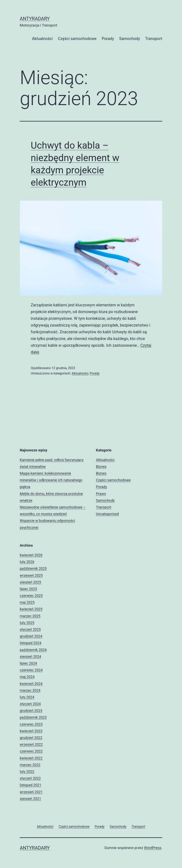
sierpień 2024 (30, 657)
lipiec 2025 (28, 589)
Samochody (130, 39)
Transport (154, 39)
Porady (108, 39)
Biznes (101, 467)
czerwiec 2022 (31, 751)
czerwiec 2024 (31, 670)
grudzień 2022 (31, 738)
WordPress (153, 848)
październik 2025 (33, 568)
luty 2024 (27, 697)
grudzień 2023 (31, 711)
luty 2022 (27, 772)
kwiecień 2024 (31, 684)
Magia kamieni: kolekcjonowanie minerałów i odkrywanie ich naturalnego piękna (51, 480)
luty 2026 (27, 562)
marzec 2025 (30, 616)
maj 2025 (27, 602)
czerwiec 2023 (31, 724)
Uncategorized (108, 514)
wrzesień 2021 (31, 792)
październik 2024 (33, 650)
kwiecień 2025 (31, 609)
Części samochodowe (77, 39)
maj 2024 (27, 677)
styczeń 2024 (30, 704)
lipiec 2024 (28, 663)
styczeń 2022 (30, 778)
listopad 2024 (31, 643)
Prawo (101, 494)
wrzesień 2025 (31, 575)
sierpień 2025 (30, 582)
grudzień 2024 (31, 636)
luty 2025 (27, 623)
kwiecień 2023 (31, 731)
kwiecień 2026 (31, 555)
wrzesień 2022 (31, 744)
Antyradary (35, 19)
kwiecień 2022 (31, 758)
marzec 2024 (30, 690)
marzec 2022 (30, 765)
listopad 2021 (31, 785)
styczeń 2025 (30, 629)
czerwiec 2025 (31, 596)
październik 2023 (33, 717)
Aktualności (42, 39)
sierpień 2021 (30, 799)
